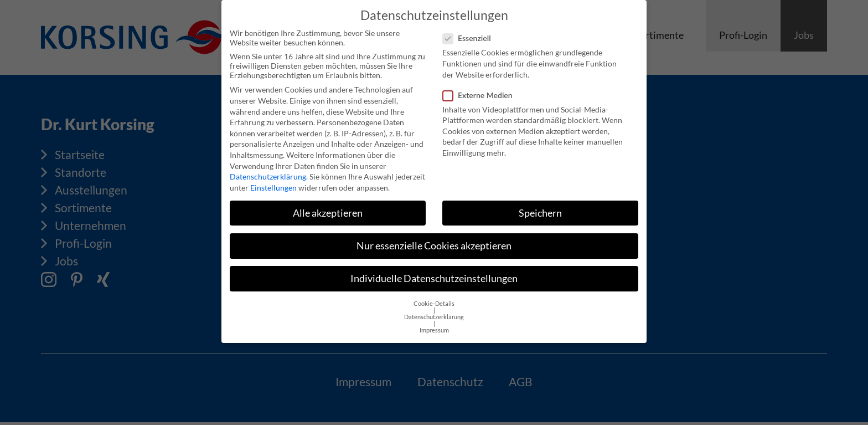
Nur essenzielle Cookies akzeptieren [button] (434, 241)
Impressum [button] (434, 326)
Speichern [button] (540, 209)
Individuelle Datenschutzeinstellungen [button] (434, 274)
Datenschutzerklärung (268, 172)
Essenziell (470, 34)
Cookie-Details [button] (434, 299)
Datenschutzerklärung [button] (434, 313)
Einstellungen (273, 183)
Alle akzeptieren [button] (328, 209)
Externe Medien (481, 90)
